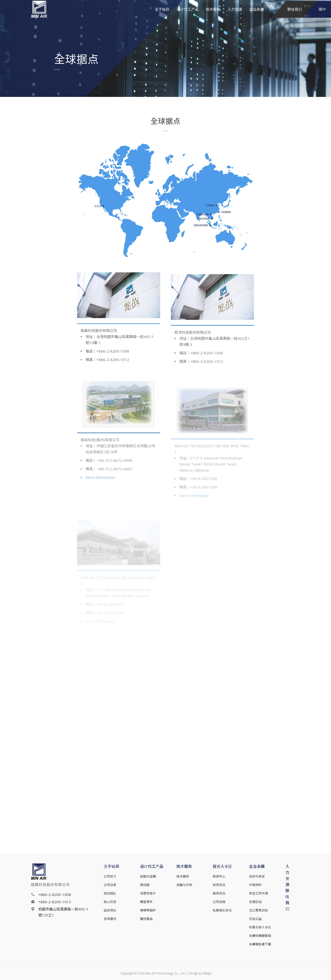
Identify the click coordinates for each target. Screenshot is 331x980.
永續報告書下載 (260, 944)
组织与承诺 (257, 876)
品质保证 (110, 910)
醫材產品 (146, 919)
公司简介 (110, 876)
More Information (100, 483)
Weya (207, 973)
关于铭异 (162, 16)
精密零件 (146, 902)
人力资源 (235, 16)
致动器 (145, 885)
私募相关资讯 (222, 910)
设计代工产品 (188, 16)
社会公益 (255, 919)
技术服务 (213, 16)
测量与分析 (184, 885)
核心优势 (110, 902)
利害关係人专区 (260, 927)
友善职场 (255, 902)
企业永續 (257, 16)
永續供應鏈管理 (260, 936)
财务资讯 (219, 885)
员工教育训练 (259, 910)
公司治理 (219, 902)
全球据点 (110, 919)
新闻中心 (219, 876)
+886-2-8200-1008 (55, 894)
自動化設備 (148, 876)
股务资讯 (219, 893)
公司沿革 (110, 885)
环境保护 (255, 885)
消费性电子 (148, 893)
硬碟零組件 (148, 910)
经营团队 (110, 893)
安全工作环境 (259, 893)
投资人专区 (222, 866)
